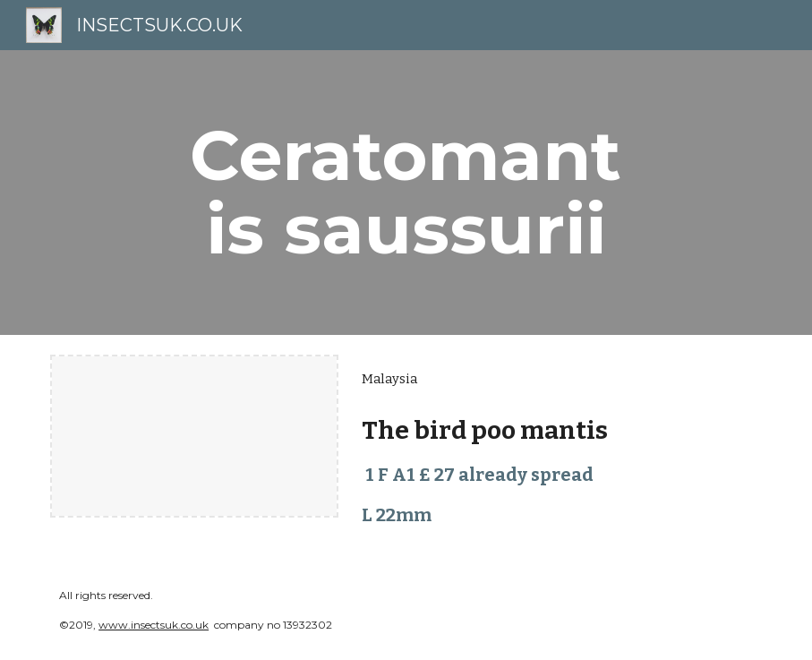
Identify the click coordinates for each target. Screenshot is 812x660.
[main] (406, 193)
